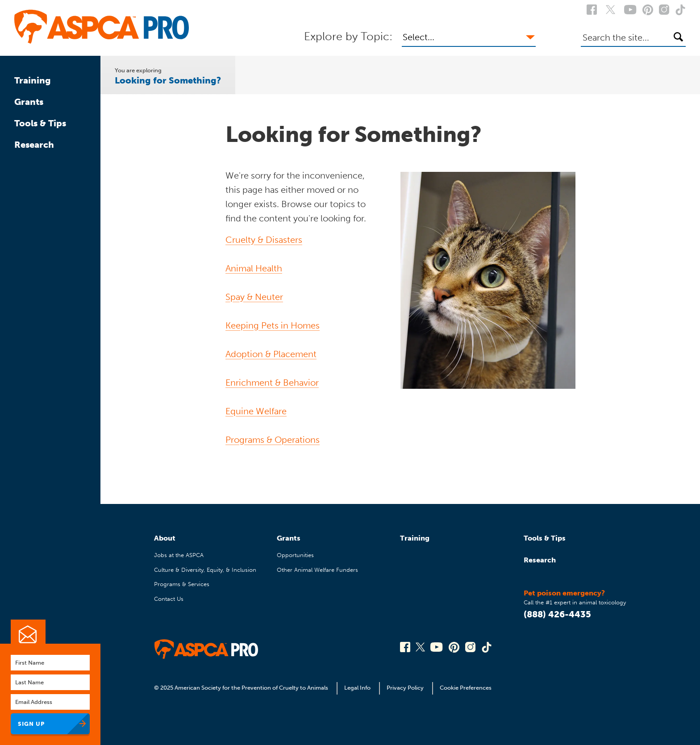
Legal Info (357, 688)
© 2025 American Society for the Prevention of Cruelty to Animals (242, 688)
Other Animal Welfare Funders (317, 570)
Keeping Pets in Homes (273, 325)
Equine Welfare (256, 411)
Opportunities (295, 555)
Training (33, 80)
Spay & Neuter (254, 297)
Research (34, 145)
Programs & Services (182, 584)
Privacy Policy (405, 688)
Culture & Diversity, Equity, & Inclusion (205, 570)
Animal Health (254, 268)
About (165, 538)
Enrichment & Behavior (272, 383)
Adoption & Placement (271, 354)
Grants (29, 102)
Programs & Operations (273, 440)
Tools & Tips (40, 123)
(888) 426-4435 (557, 614)
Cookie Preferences (466, 688)
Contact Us (169, 599)
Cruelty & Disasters (264, 240)
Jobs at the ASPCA (179, 555)
